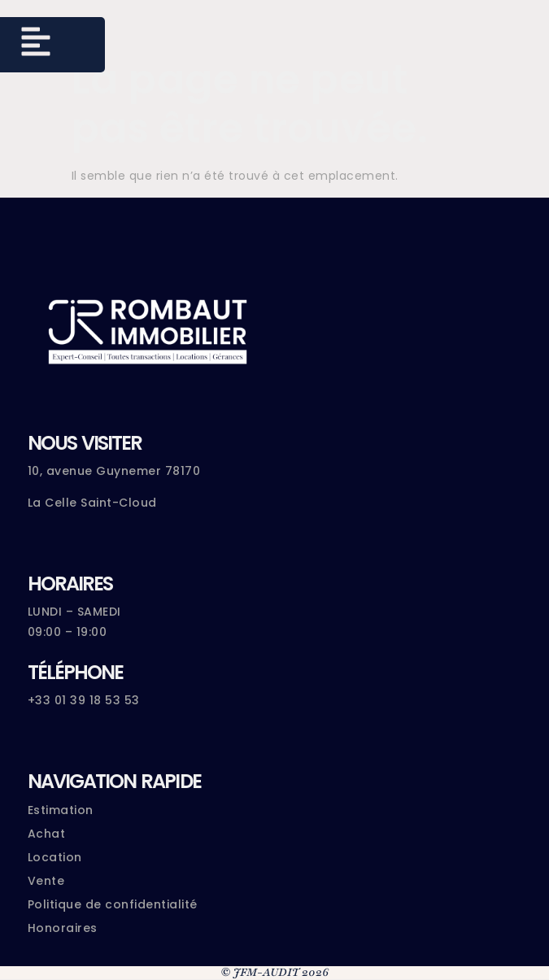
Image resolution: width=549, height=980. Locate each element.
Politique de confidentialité (113, 904)
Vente (46, 881)
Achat (47, 834)
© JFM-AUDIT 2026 (274, 972)
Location (55, 857)
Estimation (61, 810)
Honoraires (63, 928)
